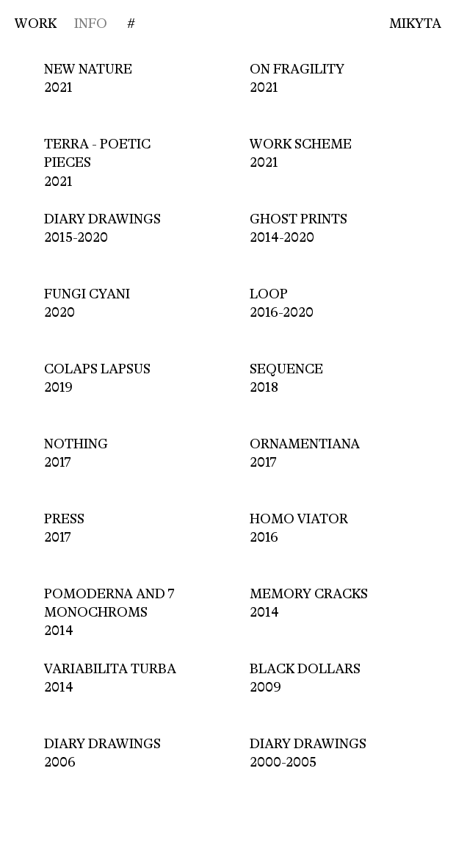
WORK (36, 24)
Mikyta (415, 24)
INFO (91, 24)
